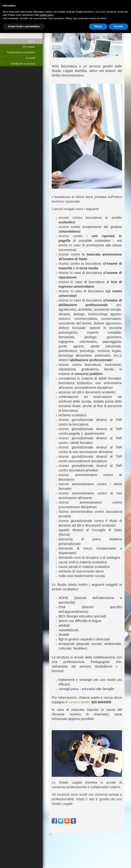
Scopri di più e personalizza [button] (24, 26)
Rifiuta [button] (98, 26)
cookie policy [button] (46, 15)
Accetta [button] (118, 26)
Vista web (119, 834)
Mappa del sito (71, 834)
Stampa (55, 834)
